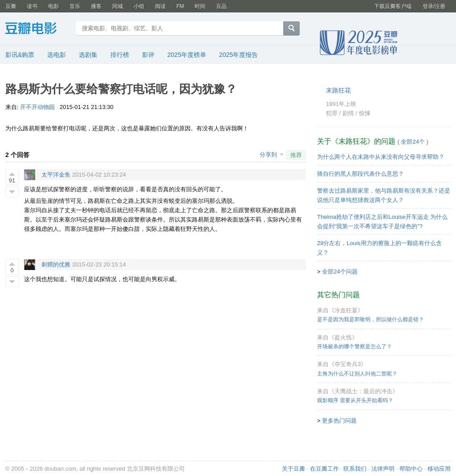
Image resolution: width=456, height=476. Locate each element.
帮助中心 (411, 469)
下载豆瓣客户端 (393, 6)
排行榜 (120, 55)
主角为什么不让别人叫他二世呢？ (357, 374)
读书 (32, 6)
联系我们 (355, 469)
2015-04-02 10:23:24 (99, 175)
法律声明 (383, 469)
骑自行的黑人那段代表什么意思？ (360, 174)
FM (180, 6)
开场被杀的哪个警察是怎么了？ (354, 347)
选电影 (57, 55)
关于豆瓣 (293, 469)
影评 (148, 55)
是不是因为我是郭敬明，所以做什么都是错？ (370, 319)
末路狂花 (338, 90)
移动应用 (439, 469)
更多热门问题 (339, 421)
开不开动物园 (37, 107)
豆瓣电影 (38, 29)
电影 (53, 6)
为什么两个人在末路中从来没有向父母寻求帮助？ (381, 157)
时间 (200, 6)
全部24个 (413, 142)
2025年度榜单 (187, 55)
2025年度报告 (238, 55)
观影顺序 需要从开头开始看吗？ (355, 400)
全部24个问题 (340, 272)
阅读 (160, 6)
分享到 (269, 155)
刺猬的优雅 (56, 264)
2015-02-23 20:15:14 (99, 264)
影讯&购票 (20, 55)
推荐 (296, 155)
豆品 (221, 6)
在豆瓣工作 (324, 469)
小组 (139, 6)
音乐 (75, 6)
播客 (96, 6)
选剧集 (88, 55)
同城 (118, 6)
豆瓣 (11, 6)
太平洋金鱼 (56, 175)
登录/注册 (434, 6)
